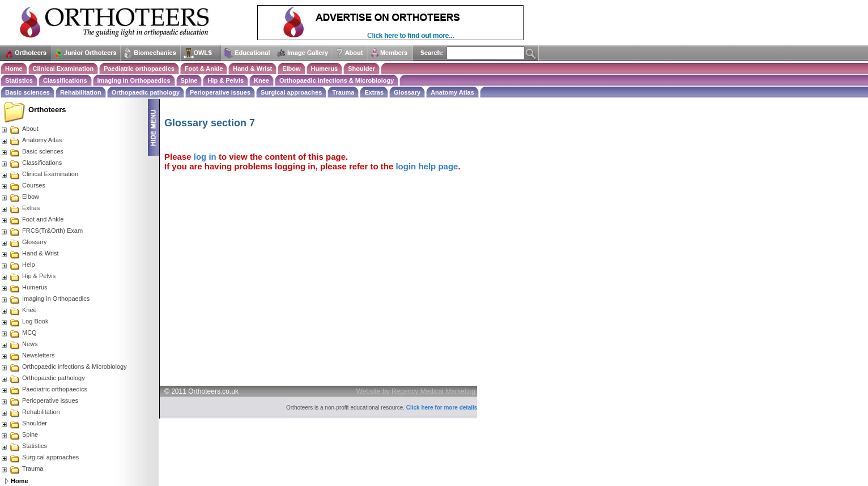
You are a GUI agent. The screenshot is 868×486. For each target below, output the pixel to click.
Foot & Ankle (204, 69)
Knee (261, 80)
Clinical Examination (63, 69)
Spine (189, 80)
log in (205, 157)
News (19, 344)
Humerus (325, 69)
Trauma (343, 92)
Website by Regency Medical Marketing (416, 391)
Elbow (291, 69)
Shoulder (361, 69)
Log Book (24, 321)
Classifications (65, 80)
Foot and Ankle (32, 219)
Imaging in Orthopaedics (134, 80)
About (20, 129)
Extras (374, 92)
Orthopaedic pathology (146, 92)
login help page (427, 166)
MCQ (19, 332)
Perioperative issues (220, 92)
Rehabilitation (81, 92)
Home (14, 69)
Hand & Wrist (252, 69)
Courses (23, 185)
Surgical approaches (291, 92)
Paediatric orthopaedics (139, 69)
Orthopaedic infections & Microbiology (337, 80)
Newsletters (27, 355)
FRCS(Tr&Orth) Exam (42, 231)
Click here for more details (442, 408)
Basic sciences (27, 92)
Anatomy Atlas (452, 92)
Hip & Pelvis (225, 80)
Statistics (19, 80)
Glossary (407, 92)
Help (18, 265)
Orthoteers (47, 110)
